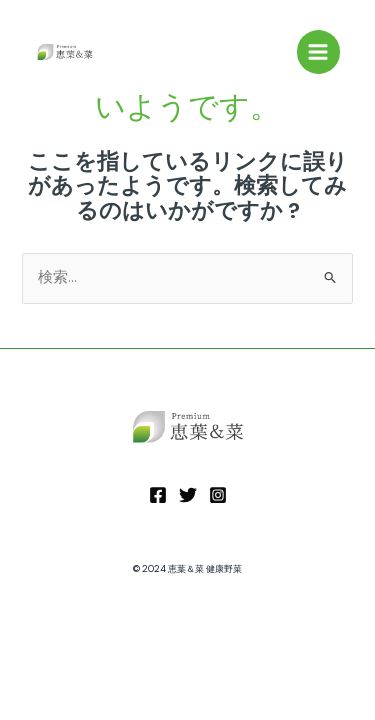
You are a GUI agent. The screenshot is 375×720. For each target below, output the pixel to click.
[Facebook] (158, 495)
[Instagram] (218, 495)
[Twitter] (188, 495)
